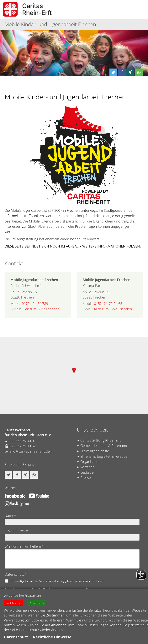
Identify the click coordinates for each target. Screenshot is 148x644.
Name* (10, 515)
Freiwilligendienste (93, 451)
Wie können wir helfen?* (24, 546)
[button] (113, 72)
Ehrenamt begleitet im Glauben (103, 457)
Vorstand (86, 467)
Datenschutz (16, 637)
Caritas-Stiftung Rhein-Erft (99, 441)
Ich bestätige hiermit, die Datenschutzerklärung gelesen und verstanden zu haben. (57, 581)
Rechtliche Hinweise (52, 637)
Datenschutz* (16, 574)
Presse (84, 478)
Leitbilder (86, 473)
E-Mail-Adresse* (17, 531)
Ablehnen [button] (13, 603)
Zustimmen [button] (36, 603)
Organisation (89, 462)
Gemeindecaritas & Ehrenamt (102, 446)
